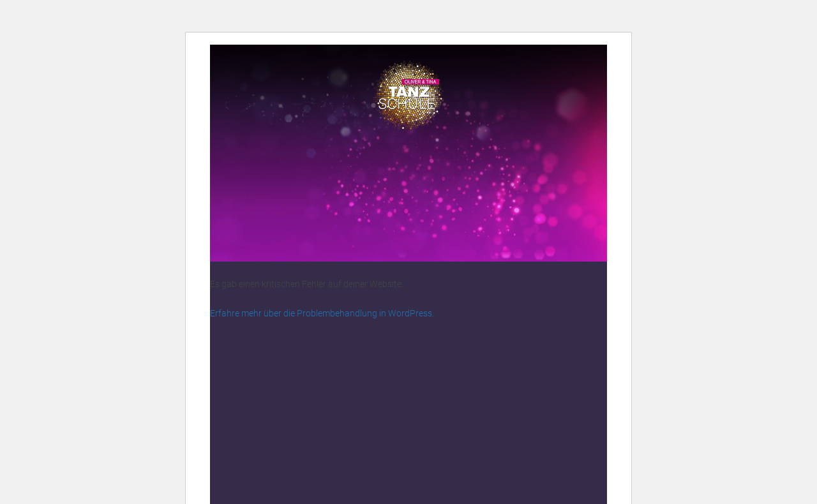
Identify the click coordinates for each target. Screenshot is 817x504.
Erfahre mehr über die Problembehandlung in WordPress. (322, 313)
